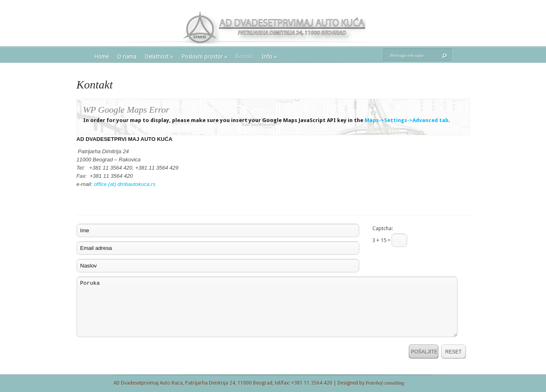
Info (269, 57)
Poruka (267, 307)
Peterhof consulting (385, 383)
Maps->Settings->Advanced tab (407, 120)
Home (102, 57)
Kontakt (245, 56)
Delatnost (159, 57)
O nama (127, 57)
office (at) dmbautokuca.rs (125, 184)
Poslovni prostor (204, 57)
